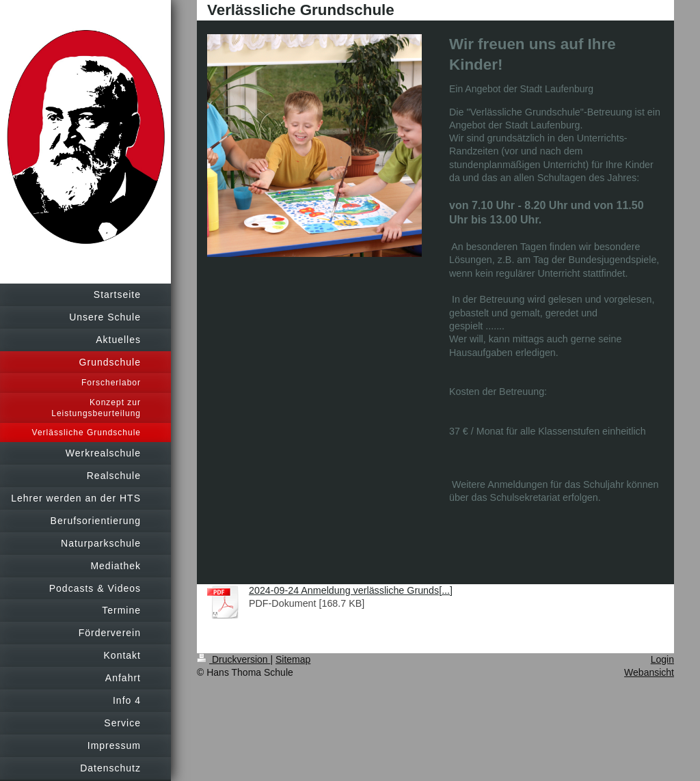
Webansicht (649, 672)
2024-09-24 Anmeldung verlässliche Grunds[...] (351, 590)
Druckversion (233, 659)
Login (662, 659)
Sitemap (293, 659)
